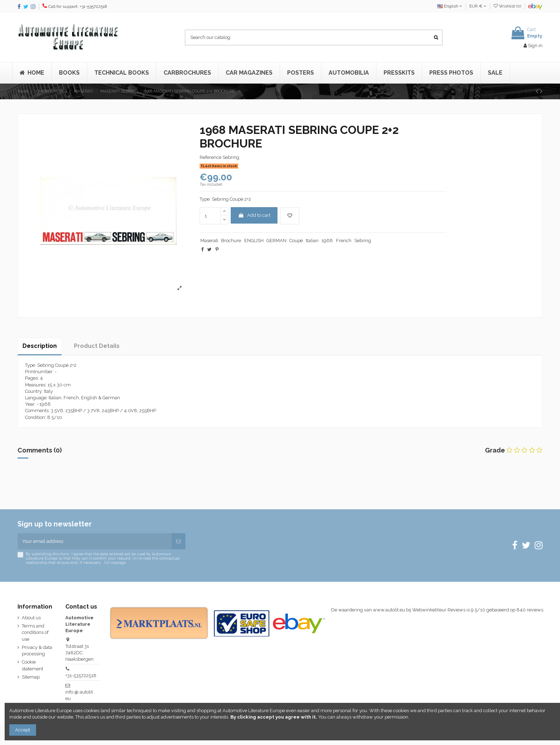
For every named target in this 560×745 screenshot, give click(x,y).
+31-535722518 (81, 676)
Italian (312, 241)
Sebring (363, 241)
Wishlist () (508, 6)
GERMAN (276, 241)
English (450, 6)
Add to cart (254, 215)
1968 (327, 241)
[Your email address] (94, 541)
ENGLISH (254, 241)
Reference (211, 157)
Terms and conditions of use (35, 632)
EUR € (478, 6)
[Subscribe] (178, 541)
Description (40, 346)
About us (31, 618)
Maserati (209, 241)
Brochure (231, 241)
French (344, 241)
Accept (22, 730)
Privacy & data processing (37, 651)
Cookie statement (32, 665)
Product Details (97, 346)
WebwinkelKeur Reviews (439, 610)
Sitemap (31, 677)
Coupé (296, 241)
